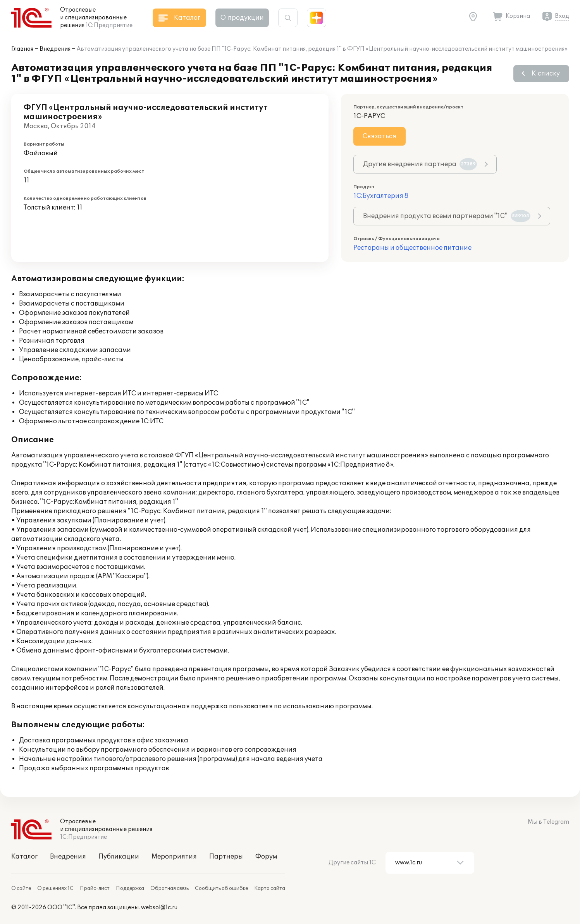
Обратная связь (170, 888)
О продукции (242, 18)
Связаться (379, 136)
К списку (546, 74)
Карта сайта (270, 888)
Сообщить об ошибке (221, 888)
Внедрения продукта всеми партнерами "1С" (447, 216)
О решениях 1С (55, 888)
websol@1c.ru (159, 908)
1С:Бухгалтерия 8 (381, 196)
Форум (266, 857)
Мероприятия (174, 857)
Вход (562, 16)
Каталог (24, 857)
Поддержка (130, 888)
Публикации (119, 857)
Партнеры (226, 857)
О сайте (21, 888)
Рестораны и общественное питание (412, 248)
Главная (22, 49)
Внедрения (55, 49)
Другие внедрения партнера (420, 164)
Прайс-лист (95, 888)
